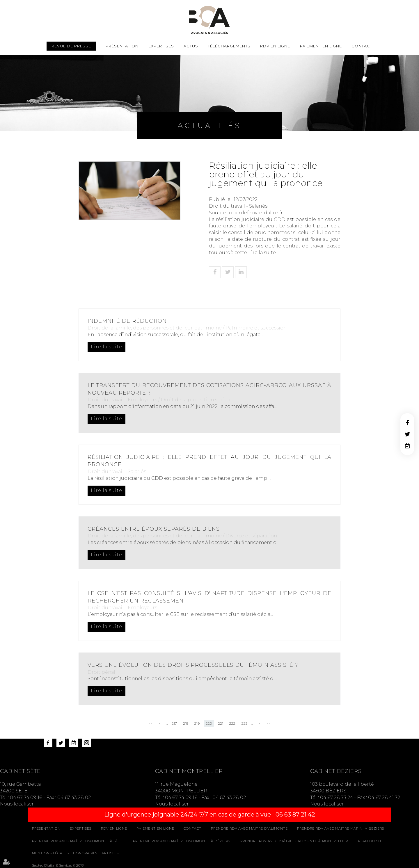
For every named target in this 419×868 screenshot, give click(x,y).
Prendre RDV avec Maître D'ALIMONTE (249, 828)
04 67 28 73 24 (337, 797)
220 (209, 723)
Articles (110, 853)
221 (221, 723)
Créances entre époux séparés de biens (154, 529)
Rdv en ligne (275, 46)
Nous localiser (17, 804)
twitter (407, 434)
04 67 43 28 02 (74, 797)
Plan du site (371, 841)
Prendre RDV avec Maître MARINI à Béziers (341, 828)
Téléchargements (229, 46)
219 (197, 723)
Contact (362, 46)
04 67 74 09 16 (26, 797)
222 (232, 723)
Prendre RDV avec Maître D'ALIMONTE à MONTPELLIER (294, 841)
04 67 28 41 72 (384, 797)
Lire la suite (262, 253)
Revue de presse (71, 46)
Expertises (161, 46)
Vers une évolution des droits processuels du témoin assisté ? (193, 665)
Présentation (122, 46)
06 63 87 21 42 (295, 814)
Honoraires (85, 853)
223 (244, 723)
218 (186, 723)
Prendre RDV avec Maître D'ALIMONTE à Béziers (182, 841)
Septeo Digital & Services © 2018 (58, 865)
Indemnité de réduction (127, 321)
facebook (407, 423)
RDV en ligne (407, 446)
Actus (191, 46)
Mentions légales (50, 853)
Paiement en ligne (321, 46)
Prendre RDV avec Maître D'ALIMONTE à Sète (77, 841)
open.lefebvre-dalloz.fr (256, 213)
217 (174, 723)
